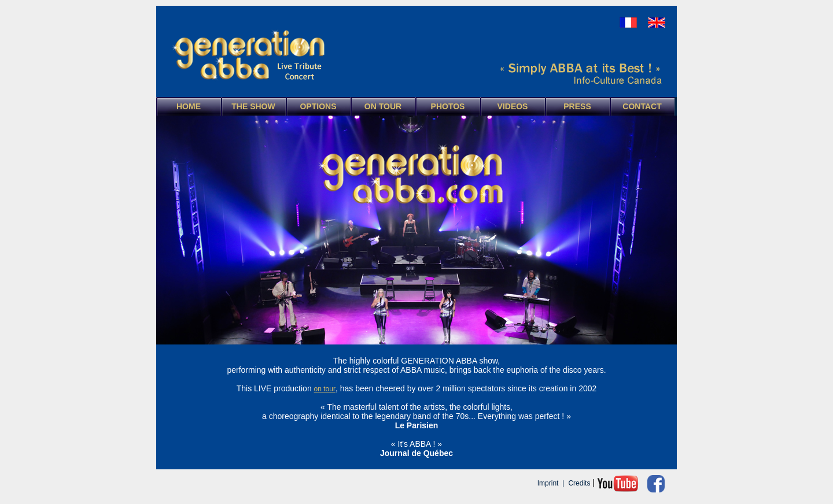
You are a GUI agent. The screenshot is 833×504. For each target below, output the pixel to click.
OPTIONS (318, 106)
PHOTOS (448, 106)
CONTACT (642, 106)
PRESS (577, 106)
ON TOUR (383, 106)
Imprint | (552, 483)
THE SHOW (253, 106)
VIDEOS (513, 106)
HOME (189, 106)
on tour (325, 389)
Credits (579, 483)
